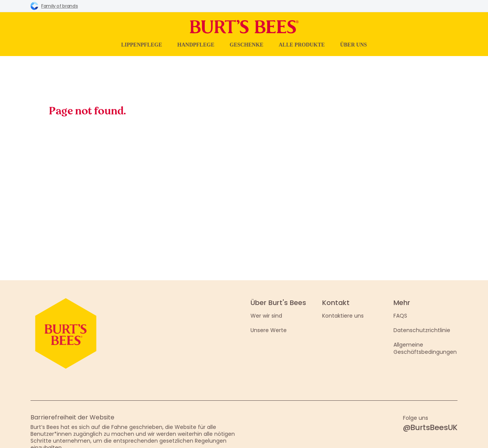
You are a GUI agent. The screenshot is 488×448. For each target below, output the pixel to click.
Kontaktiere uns (343, 316)
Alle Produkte (302, 45)
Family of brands (54, 6)
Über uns (353, 45)
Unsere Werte (269, 330)
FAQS (400, 316)
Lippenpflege (142, 45)
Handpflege (196, 45)
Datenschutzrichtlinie (422, 330)
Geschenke (246, 45)
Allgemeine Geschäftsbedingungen (425, 348)
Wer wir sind (266, 316)
